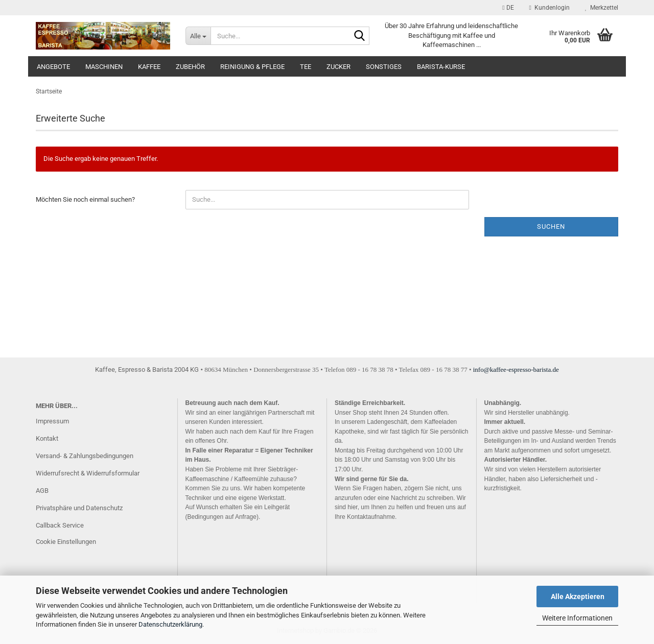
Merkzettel (602, 8)
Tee (306, 67)
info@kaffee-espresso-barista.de (516, 369)
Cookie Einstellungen (66, 542)
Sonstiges (384, 67)
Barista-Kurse (441, 67)
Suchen (551, 226)
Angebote (53, 67)
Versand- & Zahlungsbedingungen (85, 456)
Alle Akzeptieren (578, 597)
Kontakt (47, 438)
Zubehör (190, 67)
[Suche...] (198, 36)
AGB (42, 491)
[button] (508, 8)
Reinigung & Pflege (252, 67)
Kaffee (149, 67)
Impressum (52, 421)
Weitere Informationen (577, 618)
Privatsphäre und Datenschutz (79, 508)
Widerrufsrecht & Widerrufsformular (88, 473)
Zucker (338, 67)
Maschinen (104, 67)
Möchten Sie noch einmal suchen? (85, 199)
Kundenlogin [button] (550, 8)
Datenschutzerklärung (170, 624)
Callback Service (60, 525)
